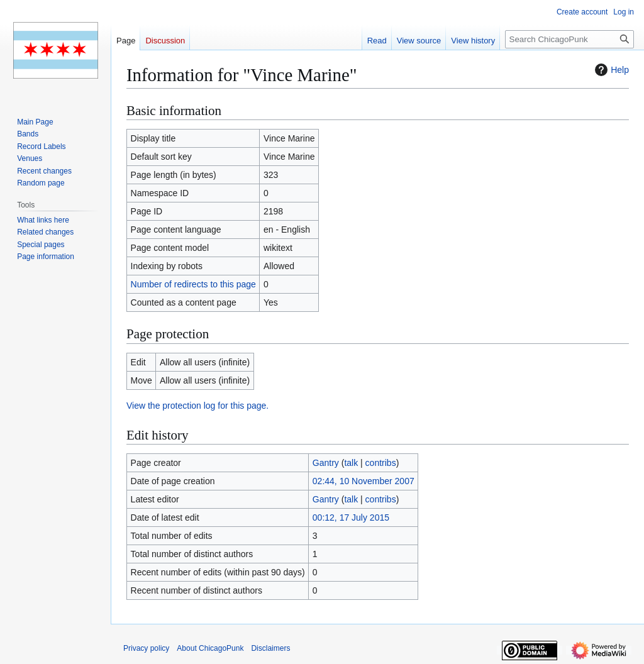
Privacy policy (146, 648)
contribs (381, 463)
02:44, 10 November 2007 (364, 481)
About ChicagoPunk (210, 648)
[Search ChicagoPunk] (569, 39)
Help (610, 70)
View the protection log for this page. (197, 406)
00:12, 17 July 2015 (351, 517)
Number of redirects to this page (193, 284)
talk (351, 463)
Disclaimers (270, 648)
